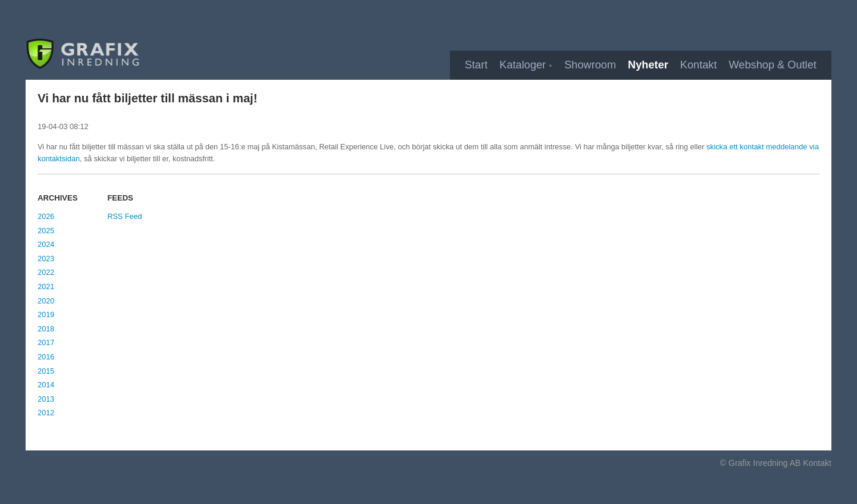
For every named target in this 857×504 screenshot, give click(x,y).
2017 (46, 343)
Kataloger (523, 65)
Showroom (590, 65)
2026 (46, 217)
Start (476, 65)
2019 (46, 315)
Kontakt (699, 65)
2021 (46, 287)
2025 (46, 231)
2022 (46, 273)
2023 (46, 259)
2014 (46, 385)
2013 (46, 399)
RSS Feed (124, 217)
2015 (46, 371)
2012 (46, 413)
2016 (46, 357)
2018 (46, 329)
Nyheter (648, 65)
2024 (46, 245)
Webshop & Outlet (773, 65)
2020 (46, 301)
